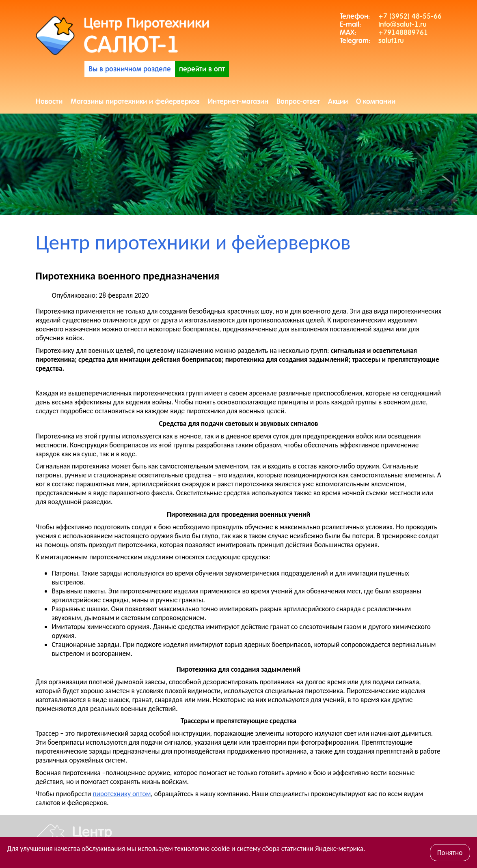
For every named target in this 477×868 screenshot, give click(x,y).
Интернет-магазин (238, 101)
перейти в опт (202, 69)
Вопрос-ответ (298, 101)
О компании (376, 101)
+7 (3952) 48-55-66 (410, 16)
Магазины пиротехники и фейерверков (135, 101)
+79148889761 (403, 32)
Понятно (450, 853)
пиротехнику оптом (122, 794)
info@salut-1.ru (403, 24)
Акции (338, 101)
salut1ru (391, 41)
